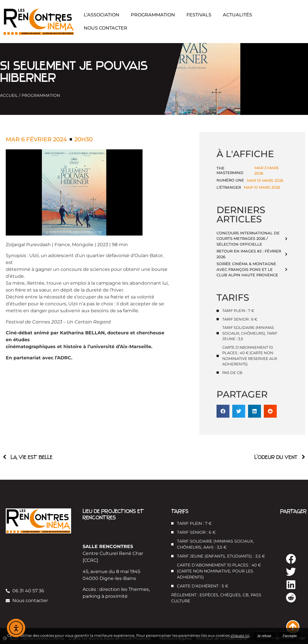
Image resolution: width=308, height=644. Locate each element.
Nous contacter (106, 28)
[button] (223, 411)
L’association (102, 15)
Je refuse (264, 636)
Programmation (153, 15)
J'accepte (290, 636)
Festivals (199, 15)
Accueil (9, 95)
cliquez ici (240, 635)
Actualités (237, 15)
